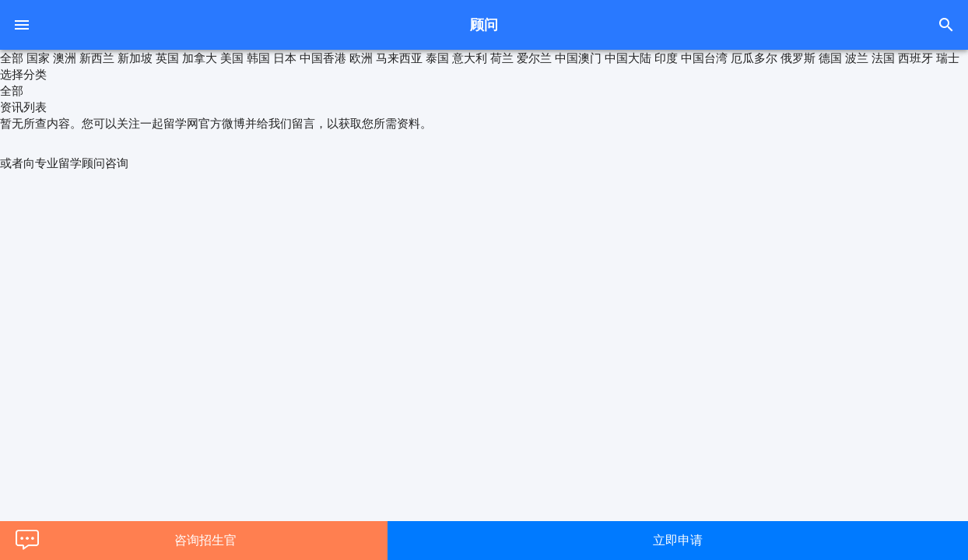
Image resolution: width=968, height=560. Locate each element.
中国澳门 (578, 58)
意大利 (470, 58)
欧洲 (361, 58)
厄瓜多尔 (754, 58)
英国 (167, 58)
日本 (285, 58)
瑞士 (948, 58)
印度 (666, 58)
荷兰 (502, 58)
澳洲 (65, 58)
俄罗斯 (798, 58)
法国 (883, 58)
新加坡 (135, 58)
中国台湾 (704, 58)
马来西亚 (399, 58)
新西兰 (97, 58)
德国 (830, 58)
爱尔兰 (534, 58)
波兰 (857, 58)
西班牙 (915, 58)
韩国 (258, 58)
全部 (12, 58)
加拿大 (200, 58)
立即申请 (678, 540)
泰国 (437, 58)
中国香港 (323, 58)
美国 (232, 58)
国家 (38, 58)
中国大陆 (628, 58)
